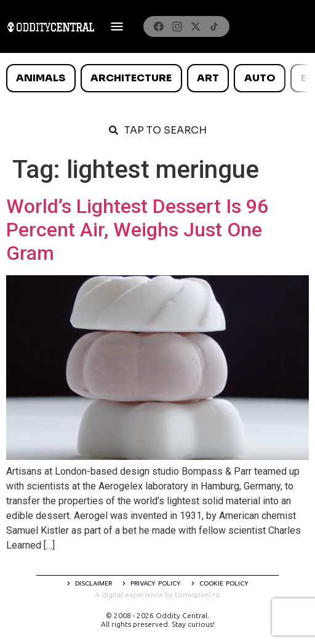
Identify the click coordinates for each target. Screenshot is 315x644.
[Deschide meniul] (117, 26)
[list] (157, 78)
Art (208, 78)
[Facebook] (159, 26)
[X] (196, 26)
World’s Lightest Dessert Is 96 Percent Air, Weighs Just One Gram (137, 230)
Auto (260, 78)
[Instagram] (177, 26)
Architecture (131, 78)
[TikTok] (214, 26)
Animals (41, 78)
